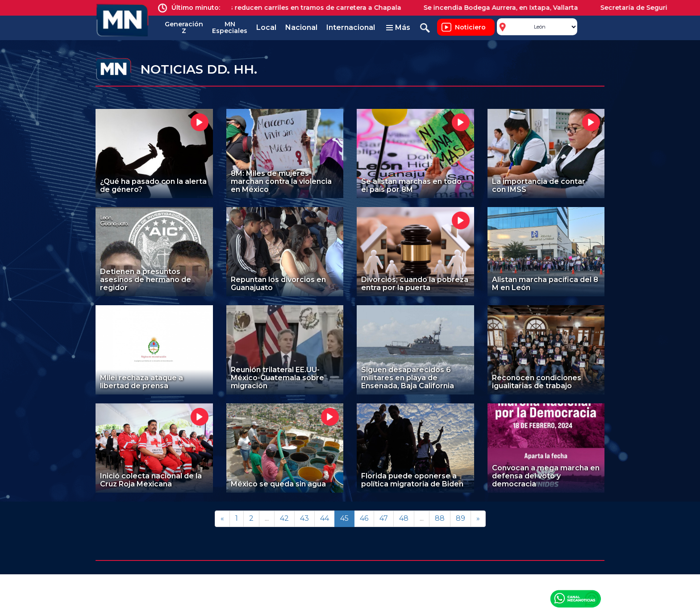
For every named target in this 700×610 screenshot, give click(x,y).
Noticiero (470, 27)
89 (460, 518)
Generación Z (184, 27)
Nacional (301, 27)
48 (404, 518)
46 (364, 518)
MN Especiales (230, 27)
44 (325, 518)
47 (384, 518)
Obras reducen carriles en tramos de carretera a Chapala (313, 8)
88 (440, 518)
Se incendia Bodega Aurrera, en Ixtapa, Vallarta (506, 8)
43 (304, 518)
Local (266, 27)
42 (284, 518)
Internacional (351, 27)
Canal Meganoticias (575, 598)
